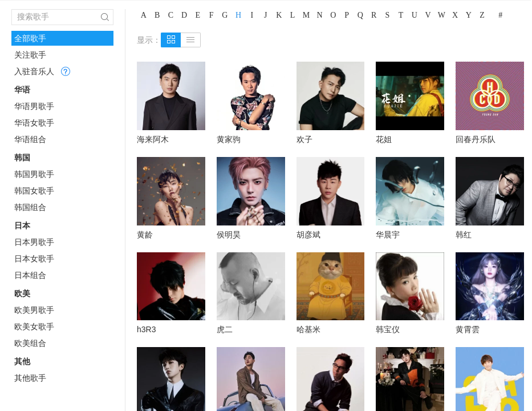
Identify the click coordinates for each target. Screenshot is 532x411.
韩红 (464, 235)
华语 (22, 90)
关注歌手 (30, 55)
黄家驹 (229, 139)
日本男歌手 (34, 242)
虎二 (225, 329)
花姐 (384, 139)
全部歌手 (30, 38)
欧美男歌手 (34, 310)
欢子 (304, 139)
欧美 (22, 293)
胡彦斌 (308, 235)
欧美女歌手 (34, 327)
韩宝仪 (388, 329)
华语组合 (30, 139)
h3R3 (146, 329)
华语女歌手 (34, 123)
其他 (22, 361)
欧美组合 (30, 343)
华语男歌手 (34, 106)
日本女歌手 (34, 259)
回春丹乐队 (476, 139)
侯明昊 (229, 235)
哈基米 (308, 329)
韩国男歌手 (34, 174)
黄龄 (145, 235)
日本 (22, 225)
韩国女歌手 (34, 191)
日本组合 (30, 275)
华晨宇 (388, 235)
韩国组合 (30, 207)
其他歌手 (30, 378)
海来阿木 (153, 139)
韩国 (22, 158)
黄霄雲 (468, 329)
